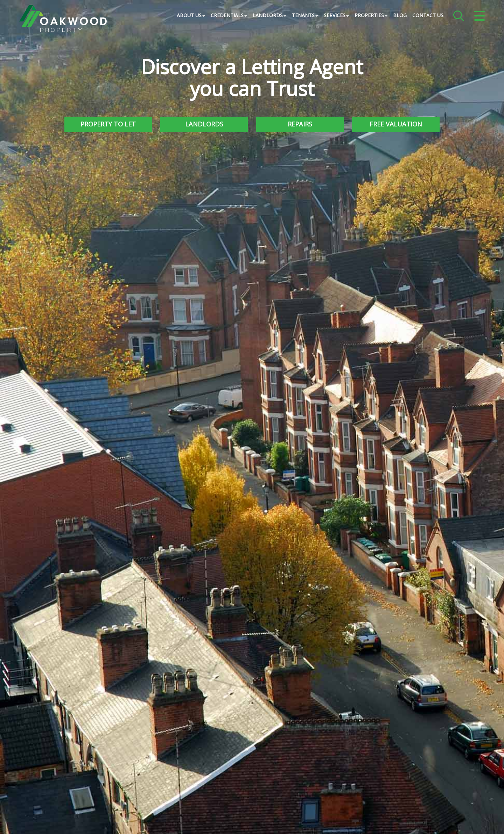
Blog (400, 16)
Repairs (300, 124)
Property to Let (108, 124)
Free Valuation (396, 124)
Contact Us (428, 16)
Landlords (204, 124)
